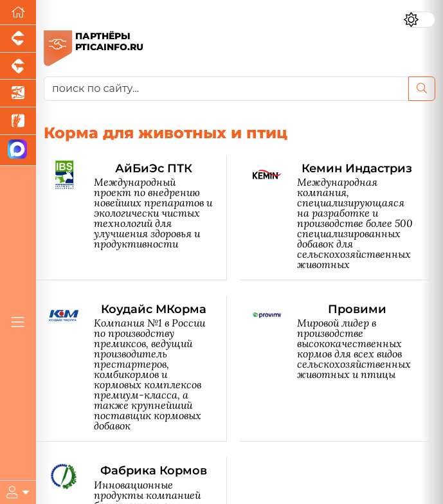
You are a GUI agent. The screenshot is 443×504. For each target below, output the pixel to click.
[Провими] (342, 369)
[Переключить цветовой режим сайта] (419, 20)
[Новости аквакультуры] (18, 94)
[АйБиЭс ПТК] (138, 218)
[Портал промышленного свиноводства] (18, 39)
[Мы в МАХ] (18, 150)
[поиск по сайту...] (226, 89)
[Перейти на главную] (18, 13)
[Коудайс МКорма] (138, 369)
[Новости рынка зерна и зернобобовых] (18, 121)
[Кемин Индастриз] (342, 218)
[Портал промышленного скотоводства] (18, 67)
